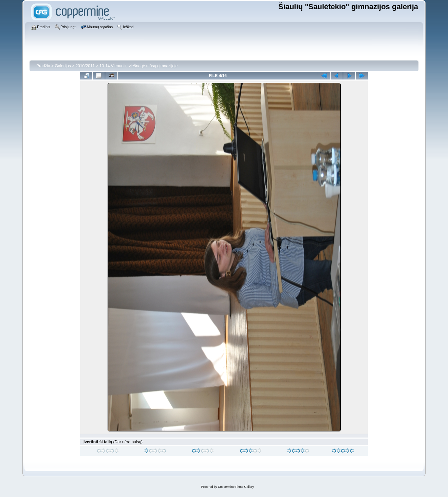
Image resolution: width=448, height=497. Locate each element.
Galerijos (63, 66)
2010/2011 (85, 66)
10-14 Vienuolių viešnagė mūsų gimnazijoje (139, 66)
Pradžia (43, 66)
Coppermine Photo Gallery (236, 487)
